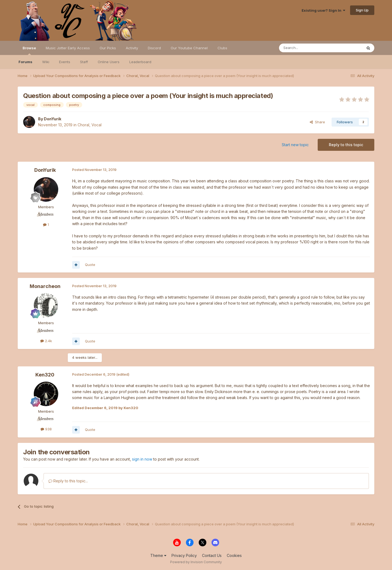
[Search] (307, 48)
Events (65, 62)
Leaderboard (140, 62)
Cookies (234, 555)
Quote (90, 265)
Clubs (222, 48)
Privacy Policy (184, 555)
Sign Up (362, 10)
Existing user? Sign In (323, 10)
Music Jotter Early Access (68, 48)
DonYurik (53, 119)
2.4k (46, 341)
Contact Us (212, 555)
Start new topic (295, 145)
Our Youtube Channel (189, 48)
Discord (154, 48)
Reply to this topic (346, 145)
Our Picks (108, 48)
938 (46, 429)
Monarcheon (45, 286)
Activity (132, 48)
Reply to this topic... (68, 481)
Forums (25, 62)
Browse (29, 50)
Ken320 (45, 375)
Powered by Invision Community (196, 562)
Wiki (46, 62)
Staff (84, 62)
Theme (158, 555)
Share (317, 122)
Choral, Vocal (90, 125)
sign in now (142, 459)
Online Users (109, 62)
